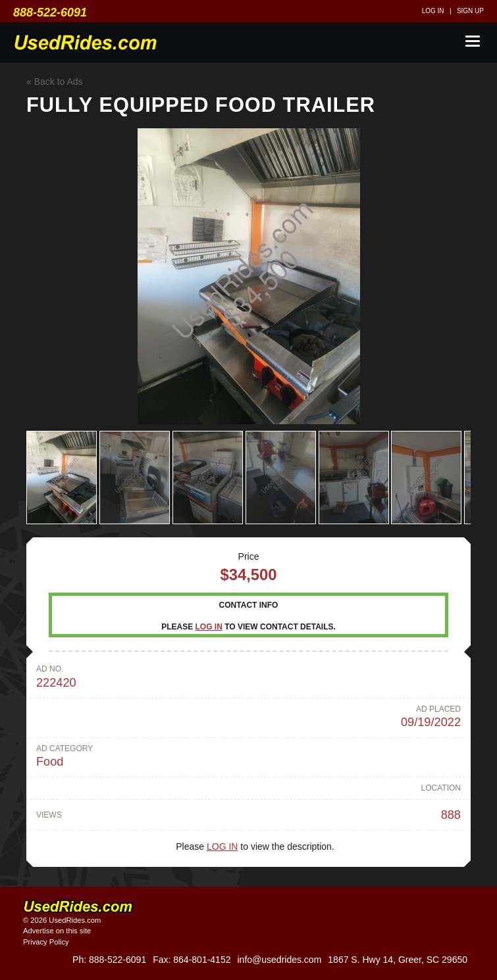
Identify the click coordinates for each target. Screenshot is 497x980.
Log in (433, 11)
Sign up (470, 11)
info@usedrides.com (279, 960)
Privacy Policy (46, 942)
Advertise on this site (57, 931)
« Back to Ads (55, 82)
